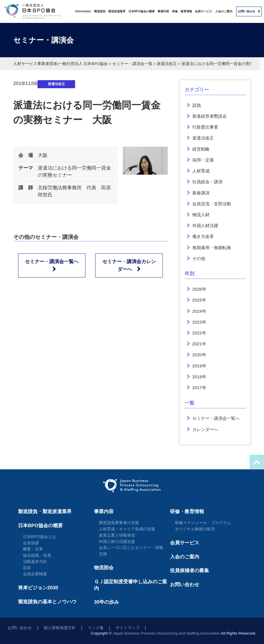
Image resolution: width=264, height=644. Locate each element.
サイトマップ (128, 628)
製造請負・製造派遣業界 (110, 11)
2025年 (199, 300)
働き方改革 (203, 236)
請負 (197, 105)
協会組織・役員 (37, 555)
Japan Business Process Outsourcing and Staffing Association (166, 633)
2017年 (199, 388)
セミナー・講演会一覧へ (52, 262)
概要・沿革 (33, 549)
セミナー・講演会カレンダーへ (129, 265)
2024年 (199, 311)
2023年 (199, 322)
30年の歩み (106, 602)
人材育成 (201, 171)
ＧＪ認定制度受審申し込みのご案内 (131, 585)
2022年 (199, 333)
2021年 (199, 344)
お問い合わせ (247, 11)
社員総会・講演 (207, 182)
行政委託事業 (205, 127)
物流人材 (201, 215)
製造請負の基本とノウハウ (47, 602)
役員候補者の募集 (189, 571)
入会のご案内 (224, 11)
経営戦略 (201, 149)
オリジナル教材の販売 (195, 529)
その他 (199, 258)
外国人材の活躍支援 (117, 541)
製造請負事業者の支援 (119, 523)
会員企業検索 (35, 574)
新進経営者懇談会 (210, 116)
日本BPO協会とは (39, 537)
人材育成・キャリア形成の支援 (127, 529)
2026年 (199, 289)
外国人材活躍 (205, 226)
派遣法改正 (56, 84)
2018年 (199, 377)
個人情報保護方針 (60, 628)
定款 (27, 568)
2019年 (199, 366)
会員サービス (204, 11)
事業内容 (163, 11)
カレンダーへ (205, 429)
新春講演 (201, 193)
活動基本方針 (35, 562)
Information (83, 11)
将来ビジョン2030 (38, 588)
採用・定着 (203, 160)
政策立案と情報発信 (117, 535)
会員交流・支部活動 (212, 204)
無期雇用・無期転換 (212, 248)
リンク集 (96, 628)
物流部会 (104, 568)
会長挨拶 (31, 543)
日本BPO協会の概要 (142, 11)
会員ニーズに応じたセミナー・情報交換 (131, 551)
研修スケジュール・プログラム (203, 523)
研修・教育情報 (182, 11)
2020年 (199, 355)
